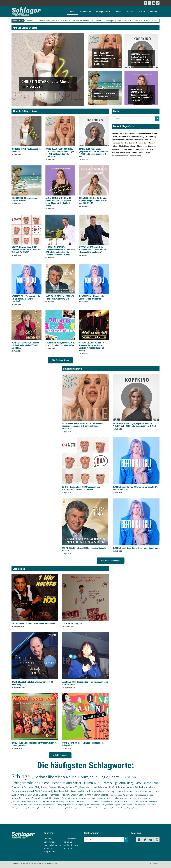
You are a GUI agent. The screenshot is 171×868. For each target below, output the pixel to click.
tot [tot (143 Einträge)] (116, 801)
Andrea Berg (151, 137)
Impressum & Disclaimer (21, 863)
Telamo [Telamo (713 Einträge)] (88, 783)
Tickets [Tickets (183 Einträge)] (22, 798)
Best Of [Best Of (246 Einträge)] (31, 795)
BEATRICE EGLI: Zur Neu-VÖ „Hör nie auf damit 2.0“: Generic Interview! (26, 299)
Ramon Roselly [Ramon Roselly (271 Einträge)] (146, 791)
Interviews (48, 848)
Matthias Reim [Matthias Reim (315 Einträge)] (62, 791)
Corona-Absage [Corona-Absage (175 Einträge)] (68, 798)
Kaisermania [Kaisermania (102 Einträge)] (81, 808)
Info (142, 12)
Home (73, 12)
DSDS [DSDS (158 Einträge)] (127, 798)
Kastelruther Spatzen (121, 133)
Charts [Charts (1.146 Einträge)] (114, 777)
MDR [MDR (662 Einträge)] (97, 783)
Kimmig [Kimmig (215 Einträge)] (89, 795)
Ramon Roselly (125, 137)
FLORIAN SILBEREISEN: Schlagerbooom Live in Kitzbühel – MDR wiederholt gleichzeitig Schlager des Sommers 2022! (60, 251)
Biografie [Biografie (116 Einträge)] (117, 805)
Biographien (49, 851)
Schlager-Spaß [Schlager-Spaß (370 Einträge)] (106, 787)
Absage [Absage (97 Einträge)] (109, 808)
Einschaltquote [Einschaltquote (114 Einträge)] (127, 805)
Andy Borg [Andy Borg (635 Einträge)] (126, 783)
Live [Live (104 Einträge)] (56, 808)
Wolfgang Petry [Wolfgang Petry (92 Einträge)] (131, 808)
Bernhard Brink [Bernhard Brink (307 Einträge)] (80, 791)
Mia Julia (116, 149)
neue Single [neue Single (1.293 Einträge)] (99, 777)
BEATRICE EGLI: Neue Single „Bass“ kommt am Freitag (92, 298)
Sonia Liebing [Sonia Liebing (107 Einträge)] (22, 808)
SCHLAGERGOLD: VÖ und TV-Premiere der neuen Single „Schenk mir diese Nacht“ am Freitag (92, 347)
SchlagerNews (50, 842)
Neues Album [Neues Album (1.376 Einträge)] (77, 777)
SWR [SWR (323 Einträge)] (37, 791)
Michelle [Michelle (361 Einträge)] (140, 787)
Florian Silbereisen (137, 149)
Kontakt (153, 12)
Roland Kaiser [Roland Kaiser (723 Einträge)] (72, 783)
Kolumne (68, 842)
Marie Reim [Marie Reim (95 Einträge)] (116, 808)
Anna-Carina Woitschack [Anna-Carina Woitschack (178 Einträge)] (37, 798)
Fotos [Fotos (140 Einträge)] (120, 801)
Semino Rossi (145, 152)
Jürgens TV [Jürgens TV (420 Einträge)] (72, 787)
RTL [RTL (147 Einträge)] (112, 801)
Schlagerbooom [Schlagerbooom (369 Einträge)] (125, 787)
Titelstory (48, 839)
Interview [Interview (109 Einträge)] (146, 805)
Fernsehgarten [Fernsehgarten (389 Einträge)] (88, 787)
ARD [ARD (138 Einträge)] (146, 801)
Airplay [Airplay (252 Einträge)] (23, 795)
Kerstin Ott (147, 140)
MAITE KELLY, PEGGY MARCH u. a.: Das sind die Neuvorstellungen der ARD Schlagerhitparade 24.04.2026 (108, 21)
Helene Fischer (118, 140)
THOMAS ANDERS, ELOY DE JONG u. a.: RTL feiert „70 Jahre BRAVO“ (60, 344)
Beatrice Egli (142, 143)
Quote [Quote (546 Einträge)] (147, 783)
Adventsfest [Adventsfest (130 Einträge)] (33, 805)
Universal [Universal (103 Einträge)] (62, 808)
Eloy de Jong (139, 137)
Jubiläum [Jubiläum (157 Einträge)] (15, 801)
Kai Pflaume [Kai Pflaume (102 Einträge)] (91, 808)
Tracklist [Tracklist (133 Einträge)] (24, 805)
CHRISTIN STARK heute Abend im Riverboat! (38, 21)
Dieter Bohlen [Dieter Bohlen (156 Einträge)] (27, 801)
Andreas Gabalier (133, 140)
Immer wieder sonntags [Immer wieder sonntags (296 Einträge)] (102, 791)
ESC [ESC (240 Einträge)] (38, 795)
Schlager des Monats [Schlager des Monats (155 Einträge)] (43, 801)
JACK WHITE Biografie (72, 623)
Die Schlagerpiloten (127, 146)
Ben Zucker (130, 143)
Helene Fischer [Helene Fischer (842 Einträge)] (50, 783)
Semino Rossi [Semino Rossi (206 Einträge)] (116, 795)
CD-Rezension (70, 839)
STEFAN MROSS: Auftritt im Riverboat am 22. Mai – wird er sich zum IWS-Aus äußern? (93, 250)
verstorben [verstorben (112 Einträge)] (138, 805)
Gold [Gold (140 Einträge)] (126, 801)
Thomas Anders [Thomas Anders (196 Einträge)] (141, 795)
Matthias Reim (118, 152)
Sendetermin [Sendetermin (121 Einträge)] (95, 805)
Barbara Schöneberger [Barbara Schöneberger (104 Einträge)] (46, 808)
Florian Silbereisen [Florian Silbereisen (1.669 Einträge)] (49, 777)
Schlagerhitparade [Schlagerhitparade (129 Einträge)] (64, 805)
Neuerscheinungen (52, 845)
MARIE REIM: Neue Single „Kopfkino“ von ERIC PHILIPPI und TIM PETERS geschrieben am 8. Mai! (94, 153)
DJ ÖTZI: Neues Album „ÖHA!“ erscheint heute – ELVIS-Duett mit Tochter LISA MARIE (26, 250)
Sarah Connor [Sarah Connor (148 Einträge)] (93, 801)
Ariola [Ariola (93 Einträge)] (123, 808)
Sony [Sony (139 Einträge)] (142, 801)
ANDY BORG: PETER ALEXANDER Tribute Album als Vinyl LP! (60, 298)
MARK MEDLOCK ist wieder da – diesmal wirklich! (25, 199)
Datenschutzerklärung (41, 863)
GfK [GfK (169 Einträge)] (122, 798)
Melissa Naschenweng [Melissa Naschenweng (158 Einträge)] (140, 798)
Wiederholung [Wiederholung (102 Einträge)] (71, 808)
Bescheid (137, 156)
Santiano (152, 146)
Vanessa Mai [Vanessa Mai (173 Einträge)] (89, 798)
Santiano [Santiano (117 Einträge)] (110, 805)
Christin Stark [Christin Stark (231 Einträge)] (77, 795)
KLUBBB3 (151, 149)
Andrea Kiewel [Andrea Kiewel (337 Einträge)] (26, 791)
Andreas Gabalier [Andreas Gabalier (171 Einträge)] (111, 798)
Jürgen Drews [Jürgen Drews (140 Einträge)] (134, 801)
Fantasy (124, 149)
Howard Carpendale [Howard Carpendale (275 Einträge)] (127, 791)
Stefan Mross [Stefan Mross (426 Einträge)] (48, 787)
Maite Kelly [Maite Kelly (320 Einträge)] (47, 791)
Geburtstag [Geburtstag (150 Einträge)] (82, 801)
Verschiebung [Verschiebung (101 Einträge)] (100, 808)
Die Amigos (142, 146)
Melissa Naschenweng (140, 133)
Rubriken (85, 12)
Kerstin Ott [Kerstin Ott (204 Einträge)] (128, 795)
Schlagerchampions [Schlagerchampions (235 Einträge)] (51, 795)
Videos (119, 12)
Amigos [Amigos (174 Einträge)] (79, 798)
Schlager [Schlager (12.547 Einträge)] (22, 776)
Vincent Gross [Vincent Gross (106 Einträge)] (33, 808)
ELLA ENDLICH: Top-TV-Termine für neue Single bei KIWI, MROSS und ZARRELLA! (93, 201)
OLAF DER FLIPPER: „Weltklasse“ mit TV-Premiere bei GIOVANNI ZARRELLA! (26, 345)
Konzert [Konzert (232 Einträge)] (66, 795)
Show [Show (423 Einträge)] (61, 787)
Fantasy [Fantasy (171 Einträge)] (99, 798)
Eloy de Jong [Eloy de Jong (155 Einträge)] (59, 801)
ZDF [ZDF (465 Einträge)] (37, 787)
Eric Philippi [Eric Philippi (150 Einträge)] (70, 801)
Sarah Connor (131, 152)
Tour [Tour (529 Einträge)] (155, 783)
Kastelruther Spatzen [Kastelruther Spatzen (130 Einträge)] (47, 805)
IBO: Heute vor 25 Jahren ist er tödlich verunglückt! (33, 623)
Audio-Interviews (71, 845)
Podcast (130, 12)
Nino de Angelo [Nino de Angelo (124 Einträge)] (78, 805)
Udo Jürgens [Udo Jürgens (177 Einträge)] (55, 798)
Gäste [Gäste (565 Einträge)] (138, 783)
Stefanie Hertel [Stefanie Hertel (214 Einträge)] (101, 795)
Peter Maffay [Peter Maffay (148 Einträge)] (105, 801)
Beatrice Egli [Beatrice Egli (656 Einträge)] (110, 783)
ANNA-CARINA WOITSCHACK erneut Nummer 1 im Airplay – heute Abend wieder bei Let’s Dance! (140, 95)
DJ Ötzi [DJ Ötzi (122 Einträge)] (87, 805)
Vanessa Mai (118, 143)
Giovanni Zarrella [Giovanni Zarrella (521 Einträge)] (23, 787)
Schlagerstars (103, 12)
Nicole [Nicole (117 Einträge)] (103, 805)
